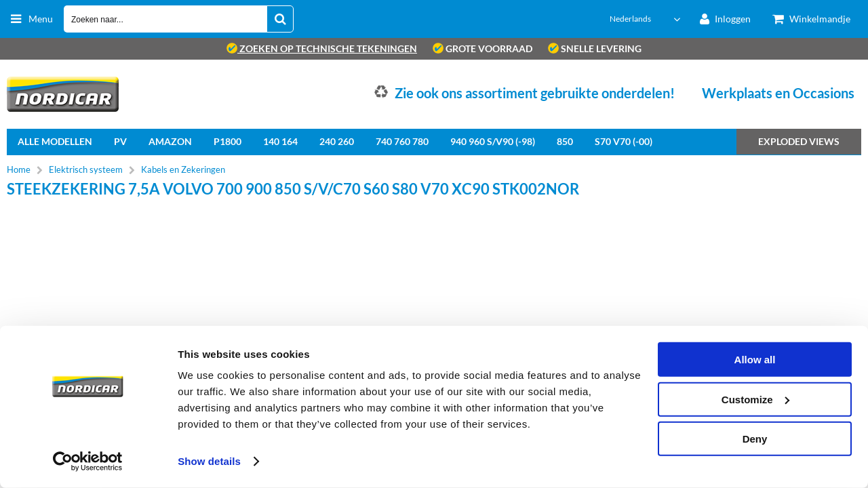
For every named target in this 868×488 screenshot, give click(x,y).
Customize (755, 399)
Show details (209, 461)
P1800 (228, 141)
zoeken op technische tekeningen (322, 48)
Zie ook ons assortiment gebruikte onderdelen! (535, 93)
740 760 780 (402, 141)
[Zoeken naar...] (280, 19)
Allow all (755, 360)
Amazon (170, 141)
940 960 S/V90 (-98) (493, 141)
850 (565, 141)
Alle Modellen (55, 141)
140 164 (280, 141)
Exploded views (799, 141)
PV (120, 141)
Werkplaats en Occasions (778, 93)
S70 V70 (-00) (624, 141)
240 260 (337, 141)
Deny (755, 439)
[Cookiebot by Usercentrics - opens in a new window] (88, 462)
